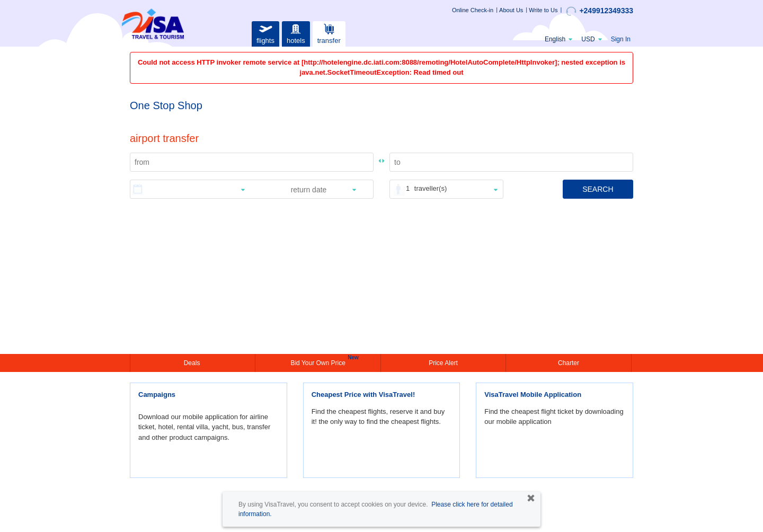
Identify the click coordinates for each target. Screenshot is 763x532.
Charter (569, 363)
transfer (329, 33)
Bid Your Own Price (319, 362)
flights (265, 33)
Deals (193, 363)
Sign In (621, 39)
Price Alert (443, 363)
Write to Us (543, 10)
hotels (296, 33)
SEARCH (598, 189)
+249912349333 (600, 11)
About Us (511, 10)
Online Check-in (473, 10)
